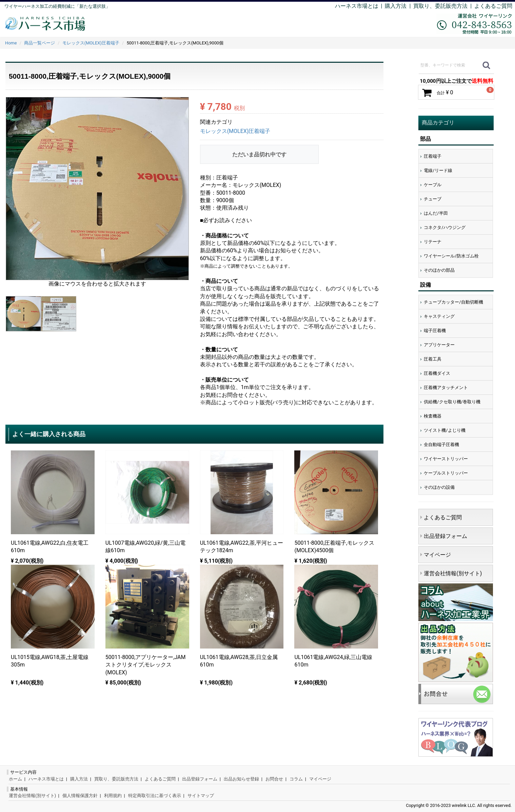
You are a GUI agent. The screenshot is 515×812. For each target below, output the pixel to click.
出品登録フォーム (445, 536)
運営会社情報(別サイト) (453, 573)
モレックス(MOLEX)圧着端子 (235, 131)
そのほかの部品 (439, 270)
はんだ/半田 (436, 213)
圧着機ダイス (437, 373)
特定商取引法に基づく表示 (155, 796)
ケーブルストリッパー (446, 473)
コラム (296, 779)
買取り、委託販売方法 (116, 779)
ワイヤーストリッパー (446, 459)
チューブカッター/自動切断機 (453, 302)
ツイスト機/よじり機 (444, 430)
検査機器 (433, 416)
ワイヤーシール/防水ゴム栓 (451, 256)
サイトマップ (201, 796)
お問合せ (274, 779)
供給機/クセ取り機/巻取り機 (452, 402)
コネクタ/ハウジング (444, 227)
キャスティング (439, 316)
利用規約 (113, 796)
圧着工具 (433, 359)
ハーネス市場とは (357, 6)
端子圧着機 (435, 331)
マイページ (437, 555)
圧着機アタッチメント (446, 388)
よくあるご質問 (493, 6)
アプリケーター (439, 345)
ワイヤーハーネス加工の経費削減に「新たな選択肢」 (57, 6)
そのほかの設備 (439, 487)
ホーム (15, 779)
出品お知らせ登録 (241, 779)
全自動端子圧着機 (441, 444)
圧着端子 (433, 156)
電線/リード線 (438, 170)
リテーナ (433, 242)
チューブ (433, 199)
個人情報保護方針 (80, 796)
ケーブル (433, 185)
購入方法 (396, 6)
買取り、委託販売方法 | (444, 6)
